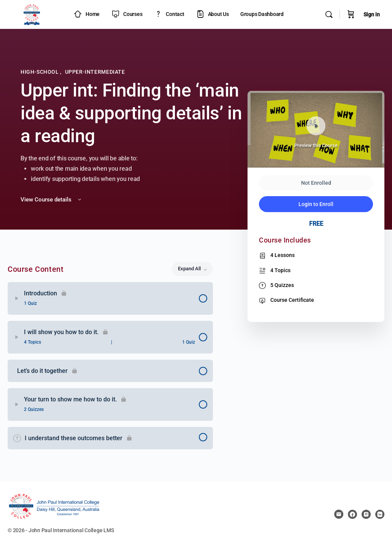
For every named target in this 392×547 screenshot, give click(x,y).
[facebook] (352, 514)
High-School (40, 72)
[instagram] (366, 514)
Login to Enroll (316, 204)
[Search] (329, 14)
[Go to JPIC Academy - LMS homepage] (32, 14)
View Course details (52, 200)
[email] (339, 514)
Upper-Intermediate (95, 72)
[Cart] (351, 14)
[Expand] (17, 298)
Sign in (372, 14)
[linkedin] (380, 514)
